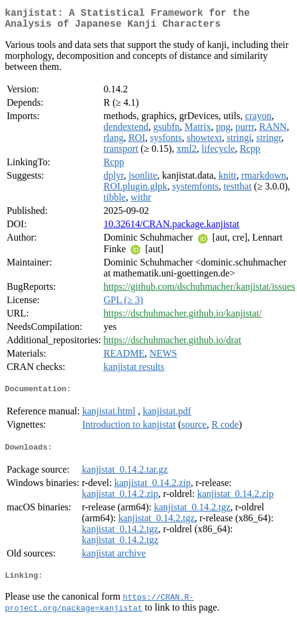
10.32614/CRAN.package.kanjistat (172, 229)
